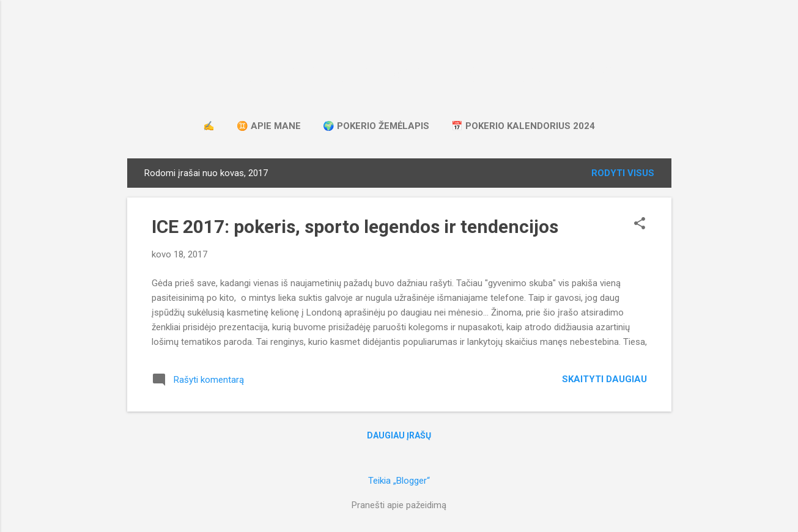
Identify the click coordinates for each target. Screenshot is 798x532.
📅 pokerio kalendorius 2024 (523, 126)
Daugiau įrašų (399, 435)
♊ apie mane (269, 126)
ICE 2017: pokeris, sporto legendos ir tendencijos (355, 227)
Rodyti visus (623, 173)
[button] (640, 224)
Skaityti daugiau (604, 379)
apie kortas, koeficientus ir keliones (399, 72)
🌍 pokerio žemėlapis (376, 126)
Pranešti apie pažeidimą (399, 505)
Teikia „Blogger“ (399, 481)
